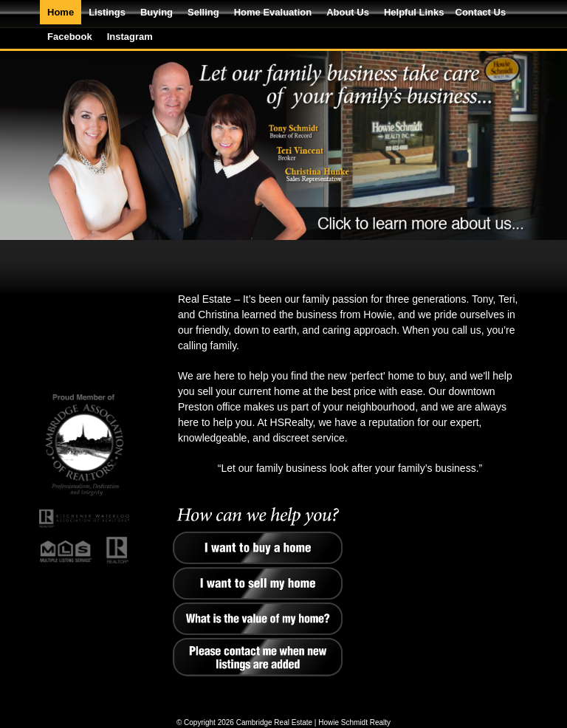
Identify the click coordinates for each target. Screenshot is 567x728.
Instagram (130, 37)
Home (61, 12)
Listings (107, 12)
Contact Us (481, 12)
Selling (203, 12)
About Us (348, 12)
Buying (157, 12)
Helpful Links (414, 12)
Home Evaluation (273, 12)
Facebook (70, 37)
